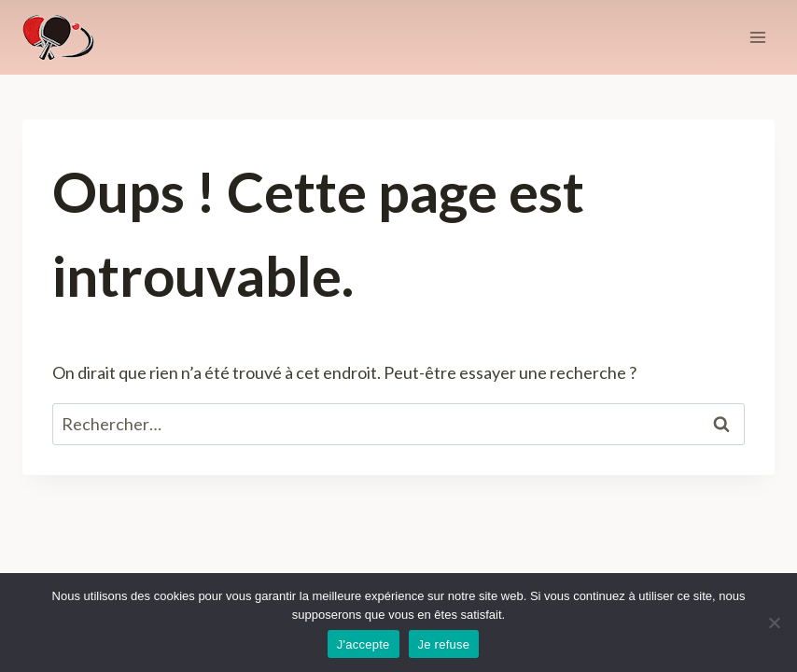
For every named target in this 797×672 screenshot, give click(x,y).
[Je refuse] (774, 623)
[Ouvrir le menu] (757, 37)
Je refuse (444, 644)
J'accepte (364, 644)
